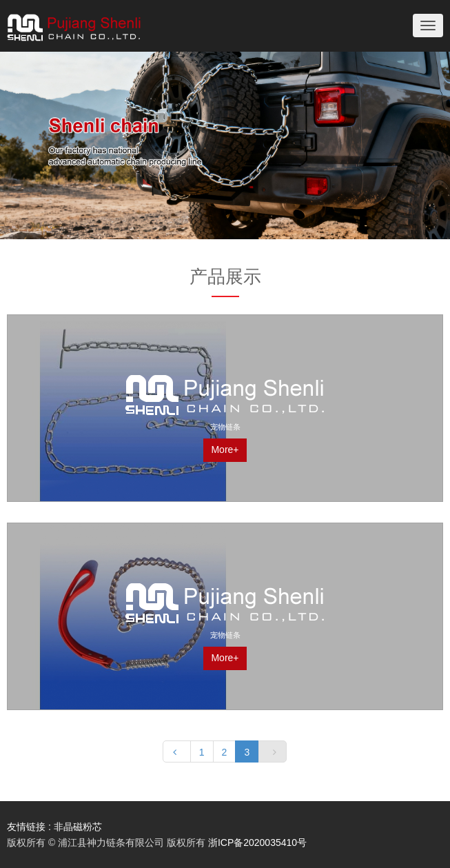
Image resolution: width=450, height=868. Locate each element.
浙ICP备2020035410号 (257, 842)
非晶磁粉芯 (78, 827)
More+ (225, 450)
